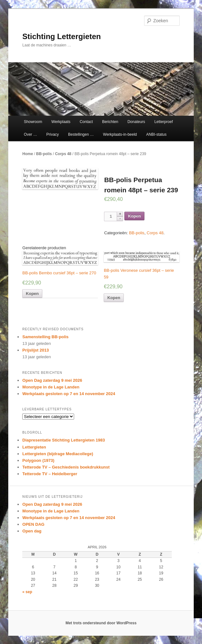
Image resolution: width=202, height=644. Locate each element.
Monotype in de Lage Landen (51, 387)
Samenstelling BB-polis (45, 337)
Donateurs (136, 122)
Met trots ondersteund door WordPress (101, 623)
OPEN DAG (33, 524)
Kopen (134, 216)
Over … (30, 134)
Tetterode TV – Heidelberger (50, 474)
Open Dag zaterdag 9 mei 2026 (52, 380)
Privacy (53, 134)
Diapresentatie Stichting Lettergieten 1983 (63, 440)
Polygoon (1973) (38, 460)
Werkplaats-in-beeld (120, 134)
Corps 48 (63, 154)
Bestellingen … (81, 134)
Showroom (33, 122)
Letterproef (164, 122)
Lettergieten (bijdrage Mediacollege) (58, 454)
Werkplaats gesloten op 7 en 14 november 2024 (69, 394)
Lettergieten (34, 447)
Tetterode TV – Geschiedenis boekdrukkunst (66, 467)
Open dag (32, 531)
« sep (27, 592)
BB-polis (44, 154)
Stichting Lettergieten (62, 36)
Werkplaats (61, 122)
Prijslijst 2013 (35, 350)
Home (28, 154)
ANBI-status (156, 134)
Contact (86, 122)
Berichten (110, 122)
